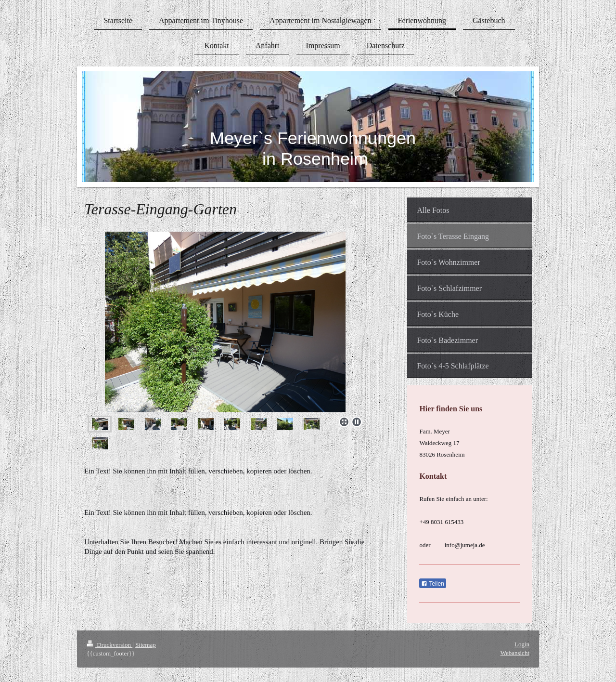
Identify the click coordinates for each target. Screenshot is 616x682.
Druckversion (109, 645)
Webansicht (515, 653)
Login (522, 644)
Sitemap (146, 645)
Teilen (432, 584)
